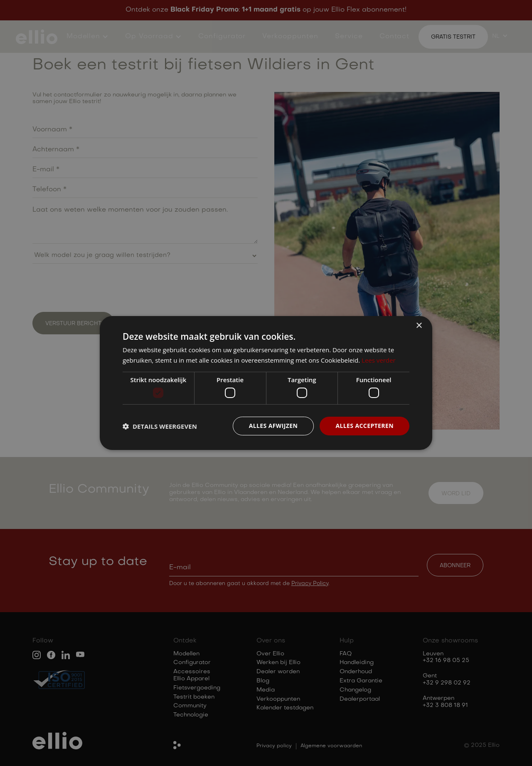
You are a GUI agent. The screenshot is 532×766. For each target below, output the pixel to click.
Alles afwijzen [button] (273, 426)
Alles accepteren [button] (365, 426)
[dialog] (266, 383)
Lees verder (379, 360)
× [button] (419, 326)
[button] (160, 426)
